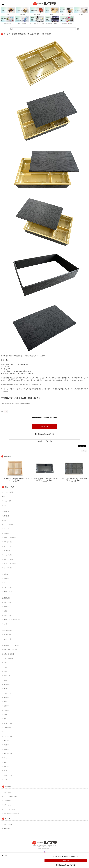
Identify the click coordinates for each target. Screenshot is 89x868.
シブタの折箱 (7, 501)
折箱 (3, 497)
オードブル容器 (8, 568)
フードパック (7, 529)
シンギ (6, 732)
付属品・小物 (7, 615)
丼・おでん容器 (8, 555)
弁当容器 (6, 533)
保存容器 (6, 607)
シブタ (6, 663)
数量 (2, 412)
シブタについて (8, 792)
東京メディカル (8, 754)
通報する (84, 451)
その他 (6, 624)
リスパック (7, 779)
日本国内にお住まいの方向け (45, 434)
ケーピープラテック (9, 723)
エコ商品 (5, 574)
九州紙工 (6, 715)
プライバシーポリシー (10, 809)
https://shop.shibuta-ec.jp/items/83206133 (15, 403)
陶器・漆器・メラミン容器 (10, 645)
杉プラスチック (8, 736)
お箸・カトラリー (9, 587)
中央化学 (6, 749)
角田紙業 (6, 697)
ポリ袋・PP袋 (8, 639)
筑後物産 (6, 745)
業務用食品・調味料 (8, 654)
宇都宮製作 (7, 684)
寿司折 (4, 520)
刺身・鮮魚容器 (8, 542)
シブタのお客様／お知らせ (11, 796)
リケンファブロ (8, 775)
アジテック (7, 676)
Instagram (7, 828)
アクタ (6, 505)
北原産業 (6, 710)
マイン (6, 771)
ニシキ (6, 762)
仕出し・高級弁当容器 (10, 538)
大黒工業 (6, 741)
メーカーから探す (8, 658)
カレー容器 (7, 551)
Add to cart (45, 427)
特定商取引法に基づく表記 (11, 814)
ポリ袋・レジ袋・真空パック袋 (12, 620)
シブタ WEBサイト (9, 824)
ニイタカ (6, 758)
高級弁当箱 (6, 516)
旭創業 (6, 671)
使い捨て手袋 (7, 635)
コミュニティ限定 (8, 492)
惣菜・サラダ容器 (9, 559)
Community (7, 801)
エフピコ (6, 689)
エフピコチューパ (9, 693)
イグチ (6, 680)
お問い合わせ (8, 805)
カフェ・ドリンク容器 (10, 564)
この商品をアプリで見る (44, 441)
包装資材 (6, 611)
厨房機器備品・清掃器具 (10, 650)
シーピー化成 (7, 728)
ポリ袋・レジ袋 (8, 592)
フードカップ (7, 546)
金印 (5, 719)
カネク (6, 702)
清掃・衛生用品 (7, 630)
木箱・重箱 (6, 512)
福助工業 (6, 766)
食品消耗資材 (6, 598)
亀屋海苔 (6, 706)
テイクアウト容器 (8, 525)
